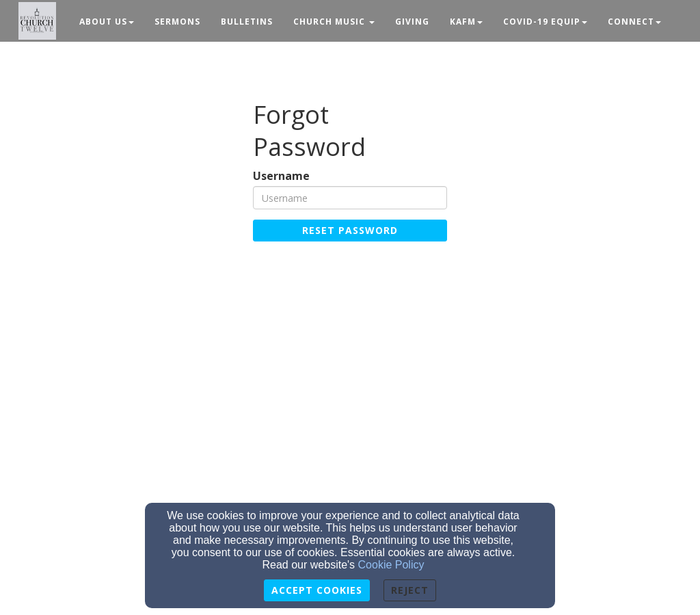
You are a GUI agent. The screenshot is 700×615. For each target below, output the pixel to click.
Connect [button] (634, 22)
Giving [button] (412, 22)
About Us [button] (107, 22)
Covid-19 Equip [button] (545, 22)
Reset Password (350, 230)
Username (281, 176)
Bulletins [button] (247, 22)
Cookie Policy (391, 565)
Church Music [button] (334, 22)
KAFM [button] (466, 22)
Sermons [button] (177, 22)
